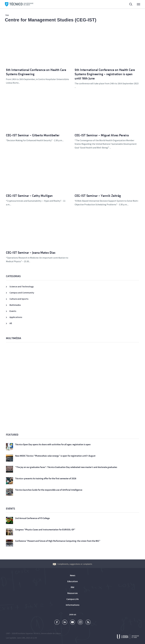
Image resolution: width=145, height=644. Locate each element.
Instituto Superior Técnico (29, 633)
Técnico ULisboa (19, 4)
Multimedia (15, 305)
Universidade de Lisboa (51, 633)
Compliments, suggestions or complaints (72, 564)
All (11, 323)
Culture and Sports (19, 299)
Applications (16, 317)
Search (131, 5)
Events (13, 311)
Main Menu (138, 5)
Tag (7, 15)
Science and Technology (22, 286)
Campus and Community (22, 293)
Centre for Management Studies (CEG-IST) (51, 20)
